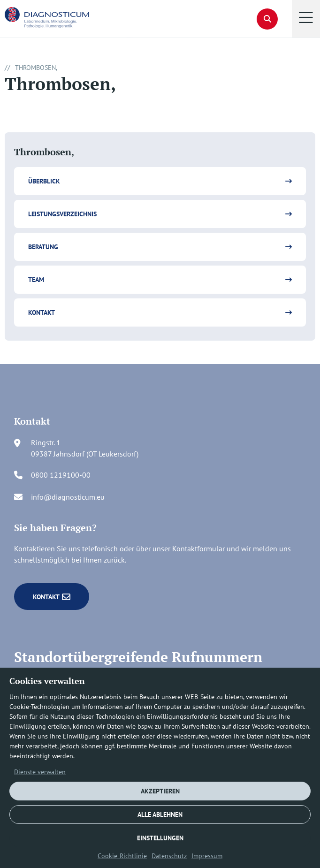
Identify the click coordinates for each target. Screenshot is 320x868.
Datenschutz (169, 856)
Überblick (44, 181)
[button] (306, 19)
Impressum (207, 856)
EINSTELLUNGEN (160, 838)
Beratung (43, 247)
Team (36, 280)
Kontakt (42, 312)
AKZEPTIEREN (160, 791)
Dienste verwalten (40, 772)
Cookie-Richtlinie (122, 856)
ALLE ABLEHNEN (160, 815)
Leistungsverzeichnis (62, 214)
